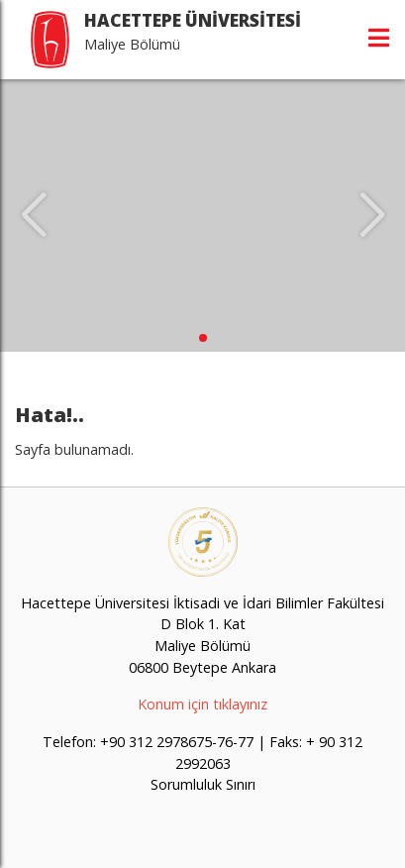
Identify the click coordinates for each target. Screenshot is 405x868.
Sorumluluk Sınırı (203, 784)
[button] (203, 338)
